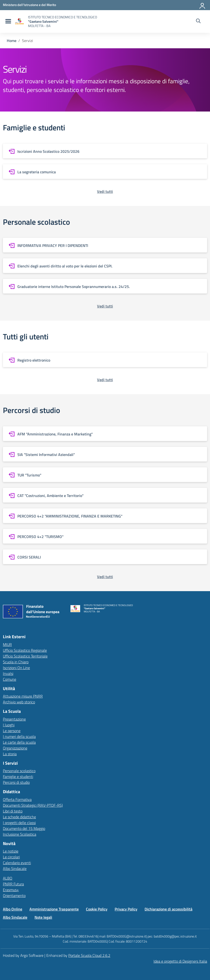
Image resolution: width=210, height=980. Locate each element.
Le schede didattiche (19, 817)
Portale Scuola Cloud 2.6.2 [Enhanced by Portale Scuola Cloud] (89, 955)
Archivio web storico (19, 702)
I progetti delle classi (19, 823)
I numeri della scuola (19, 736)
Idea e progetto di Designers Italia (180, 961)
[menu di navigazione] (8, 21)
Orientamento (14, 896)
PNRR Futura (13, 884)
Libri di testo (13, 811)
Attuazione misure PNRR (23, 696)
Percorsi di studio (16, 782)
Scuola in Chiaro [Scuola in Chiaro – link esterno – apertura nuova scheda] (16, 662)
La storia (10, 754)
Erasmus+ (11, 890)
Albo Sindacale (15, 868)
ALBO (8, 878)
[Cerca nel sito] (198, 21)
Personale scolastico (19, 771)
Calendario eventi (17, 863)
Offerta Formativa (17, 799)
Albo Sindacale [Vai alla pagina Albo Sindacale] (15, 917)
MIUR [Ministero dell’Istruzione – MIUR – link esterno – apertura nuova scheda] (7, 644)
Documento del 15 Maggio (24, 828)
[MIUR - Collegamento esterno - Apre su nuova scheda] (29, 5)
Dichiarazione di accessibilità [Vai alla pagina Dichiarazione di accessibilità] (168, 909)
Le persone (12, 731)
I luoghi (9, 725)
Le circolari (11, 857)
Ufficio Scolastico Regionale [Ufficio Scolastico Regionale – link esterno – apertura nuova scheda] (25, 650)
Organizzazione (15, 748)
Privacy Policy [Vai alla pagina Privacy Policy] (126, 909)
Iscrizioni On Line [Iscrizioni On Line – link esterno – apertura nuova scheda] (16, 668)
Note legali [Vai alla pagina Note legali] (43, 917)
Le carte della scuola (19, 742)
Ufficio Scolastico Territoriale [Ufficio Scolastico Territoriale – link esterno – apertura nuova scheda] (25, 656)
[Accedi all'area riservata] (203, 5)
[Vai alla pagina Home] (12, 41)
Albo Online (13, 909)
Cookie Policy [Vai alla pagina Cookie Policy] (97, 909)
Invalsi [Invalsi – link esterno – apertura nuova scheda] (8, 673)
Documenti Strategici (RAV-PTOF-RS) (33, 805)
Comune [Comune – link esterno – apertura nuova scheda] (10, 679)
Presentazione (14, 719)
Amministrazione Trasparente (54, 909)
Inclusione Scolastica (20, 834)
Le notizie (11, 851)
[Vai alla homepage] (20, 21)
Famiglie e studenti (18, 777)
